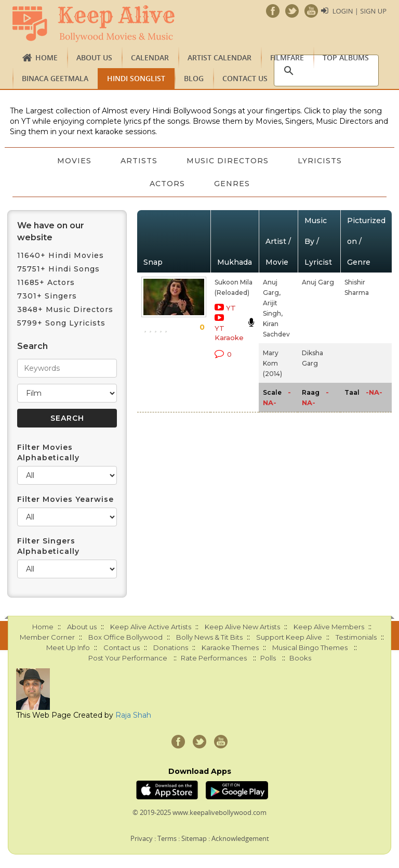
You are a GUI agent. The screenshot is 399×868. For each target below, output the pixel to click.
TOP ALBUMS (346, 57)
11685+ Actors (46, 282)
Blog (194, 78)
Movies (74, 161)
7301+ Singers (47, 296)
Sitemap (194, 838)
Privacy (142, 838)
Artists (139, 161)
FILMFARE (287, 57)
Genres (232, 184)
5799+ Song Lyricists (61, 323)
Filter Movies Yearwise (65, 499)
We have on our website (51, 231)
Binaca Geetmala (55, 78)
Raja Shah (133, 715)
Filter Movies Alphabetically (48, 452)
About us (94, 57)
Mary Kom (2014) (272, 363)
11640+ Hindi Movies (61, 255)
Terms (167, 838)
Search (32, 346)
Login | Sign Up (360, 11)
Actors (167, 184)
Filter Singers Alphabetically (48, 546)
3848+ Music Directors (65, 309)
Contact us (245, 78)
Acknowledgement (240, 838)
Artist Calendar (220, 57)
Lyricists (320, 161)
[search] (325, 71)
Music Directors (228, 161)
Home (46, 57)
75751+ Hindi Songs (58, 269)
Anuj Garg (318, 282)
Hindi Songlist (136, 78)
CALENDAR (150, 57)
